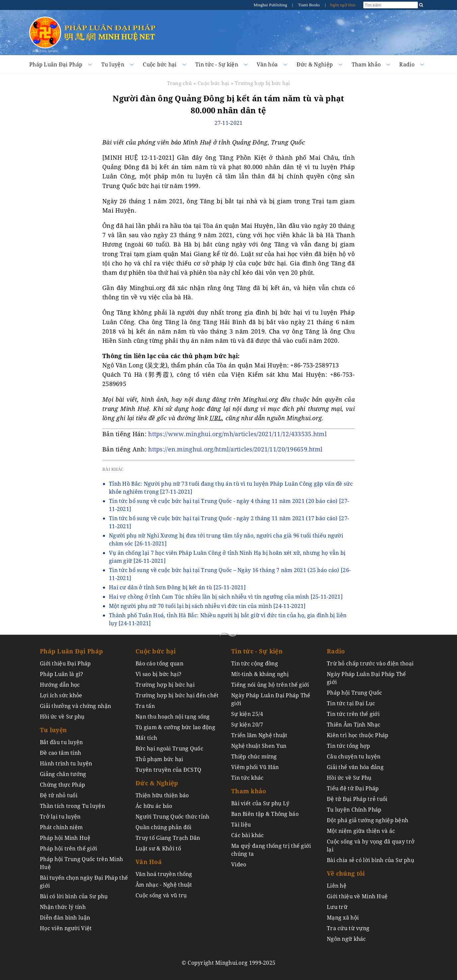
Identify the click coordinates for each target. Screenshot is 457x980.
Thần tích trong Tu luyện (72, 806)
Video (239, 864)
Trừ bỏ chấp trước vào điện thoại (370, 663)
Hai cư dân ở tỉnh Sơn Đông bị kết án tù (177, 587)
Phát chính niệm (61, 827)
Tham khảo (366, 64)
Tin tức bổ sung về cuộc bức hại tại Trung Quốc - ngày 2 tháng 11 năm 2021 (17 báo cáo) (229, 522)
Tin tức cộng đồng (255, 663)
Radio (407, 64)
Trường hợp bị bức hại (262, 83)
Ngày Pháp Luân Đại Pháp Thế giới (271, 699)
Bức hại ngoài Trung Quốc (169, 748)
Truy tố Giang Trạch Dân (168, 838)
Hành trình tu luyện (66, 763)
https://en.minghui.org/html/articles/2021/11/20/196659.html (235, 449)
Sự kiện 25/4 (247, 714)
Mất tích (146, 738)
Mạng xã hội (343, 918)
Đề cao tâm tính (60, 753)
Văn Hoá (149, 862)
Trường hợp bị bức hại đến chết (177, 695)
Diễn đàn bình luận (65, 918)
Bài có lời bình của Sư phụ (74, 896)
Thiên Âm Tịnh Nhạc (354, 725)
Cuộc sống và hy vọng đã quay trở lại (371, 845)
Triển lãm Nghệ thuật (259, 735)
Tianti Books (309, 5)
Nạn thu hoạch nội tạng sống (173, 717)
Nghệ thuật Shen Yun (259, 746)
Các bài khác (247, 835)
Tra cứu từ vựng (348, 928)
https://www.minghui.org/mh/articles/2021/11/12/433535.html (237, 434)
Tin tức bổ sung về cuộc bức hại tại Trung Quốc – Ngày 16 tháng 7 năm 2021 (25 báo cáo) (230, 574)
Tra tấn (145, 706)
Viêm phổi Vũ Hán (255, 767)
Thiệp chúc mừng (254, 756)
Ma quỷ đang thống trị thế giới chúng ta (271, 850)
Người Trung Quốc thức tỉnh (173, 817)
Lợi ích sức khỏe (61, 695)
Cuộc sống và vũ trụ (161, 895)
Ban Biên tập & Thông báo (265, 814)
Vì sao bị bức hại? (158, 674)
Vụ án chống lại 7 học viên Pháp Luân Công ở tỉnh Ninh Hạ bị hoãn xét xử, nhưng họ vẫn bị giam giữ (227, 557)
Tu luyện (113, 64)
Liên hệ (337, 886)
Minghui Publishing (271, 5)
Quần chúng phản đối (163, 827)
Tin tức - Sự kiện (217, 64)
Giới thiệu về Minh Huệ (357, 896)
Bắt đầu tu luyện (61, 742)
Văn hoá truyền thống (164, 874)
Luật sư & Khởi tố (158, 848)
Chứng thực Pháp (62, 785)
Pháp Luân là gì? (62, 674)
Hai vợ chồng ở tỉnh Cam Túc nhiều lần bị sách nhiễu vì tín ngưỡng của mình (226, 597)
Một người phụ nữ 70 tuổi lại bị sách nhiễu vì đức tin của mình (207, 606)
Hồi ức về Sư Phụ (349, 778)
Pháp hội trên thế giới (68, 848)
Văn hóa (267, 64)
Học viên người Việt (66, 928)
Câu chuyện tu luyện (354, 756)
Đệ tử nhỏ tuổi (59, 795)
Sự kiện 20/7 (247, 725)
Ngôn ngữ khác (343, 5)
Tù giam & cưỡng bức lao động (175, 727)
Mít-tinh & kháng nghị (260, 674)
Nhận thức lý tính (63, 907)
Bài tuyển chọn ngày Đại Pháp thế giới (84, 882)
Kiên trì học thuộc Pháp (358, 735)
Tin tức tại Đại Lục (351, 703)
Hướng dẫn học (60, 685)
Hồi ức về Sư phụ (62, 717)
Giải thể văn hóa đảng (355, 767)
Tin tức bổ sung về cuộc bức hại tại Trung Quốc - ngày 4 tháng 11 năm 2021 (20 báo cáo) (229, 505)
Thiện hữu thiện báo (162, 795)
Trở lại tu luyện (60, 817)
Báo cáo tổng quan (159, 663)
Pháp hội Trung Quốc (354, 693)
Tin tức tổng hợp (349, 746)
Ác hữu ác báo (154, 806)
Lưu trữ (337, 907)
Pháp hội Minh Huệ (65, 838)
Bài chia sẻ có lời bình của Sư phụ (370, 860)
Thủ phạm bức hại (159, 759)
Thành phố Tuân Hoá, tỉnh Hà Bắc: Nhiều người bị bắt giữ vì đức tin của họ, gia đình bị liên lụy (228, 619)
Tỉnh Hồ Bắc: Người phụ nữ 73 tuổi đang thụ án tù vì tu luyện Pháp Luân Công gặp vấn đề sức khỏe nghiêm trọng (231, 488)
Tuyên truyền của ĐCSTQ (168, 770)
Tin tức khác (247, 778)
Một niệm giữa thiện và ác (361, 831)
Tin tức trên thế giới (353, 714)
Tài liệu (241, 825)
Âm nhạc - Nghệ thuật (164, 885)
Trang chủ (180, 83)
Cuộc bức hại (160, 64)
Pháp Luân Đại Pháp (56, 64)
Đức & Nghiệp (315, 64)
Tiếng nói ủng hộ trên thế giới (270, 685)
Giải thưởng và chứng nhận (75, 706)
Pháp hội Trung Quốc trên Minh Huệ (81, 863)
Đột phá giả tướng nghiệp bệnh (367, 820)
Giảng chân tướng (63, 774)
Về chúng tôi (346, 873)
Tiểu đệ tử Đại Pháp (353, 788)
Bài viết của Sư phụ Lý (260, 803)
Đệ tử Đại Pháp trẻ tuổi (357, 799)
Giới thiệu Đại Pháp (65, 663)
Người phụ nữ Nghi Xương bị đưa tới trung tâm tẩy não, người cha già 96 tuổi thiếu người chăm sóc (226, 539)
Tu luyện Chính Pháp (354, 810)
